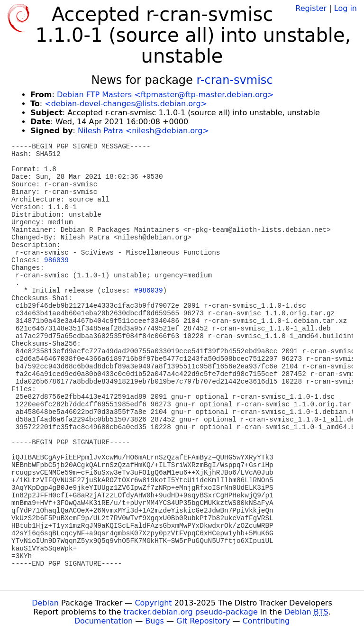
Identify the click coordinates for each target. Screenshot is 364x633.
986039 (56, 260)
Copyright (153, 603)
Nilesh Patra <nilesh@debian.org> (143, 131)
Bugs (155, 621)
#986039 (148, 291)
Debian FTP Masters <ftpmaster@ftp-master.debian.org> (165, 95)
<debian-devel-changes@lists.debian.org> (126, 104)
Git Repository (203, 621)
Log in (346, 8)
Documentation (104, 621)
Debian (45, 603)
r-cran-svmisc (234, 80)
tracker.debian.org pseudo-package (191, 612)
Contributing (266, 621)
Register (311, 8)
